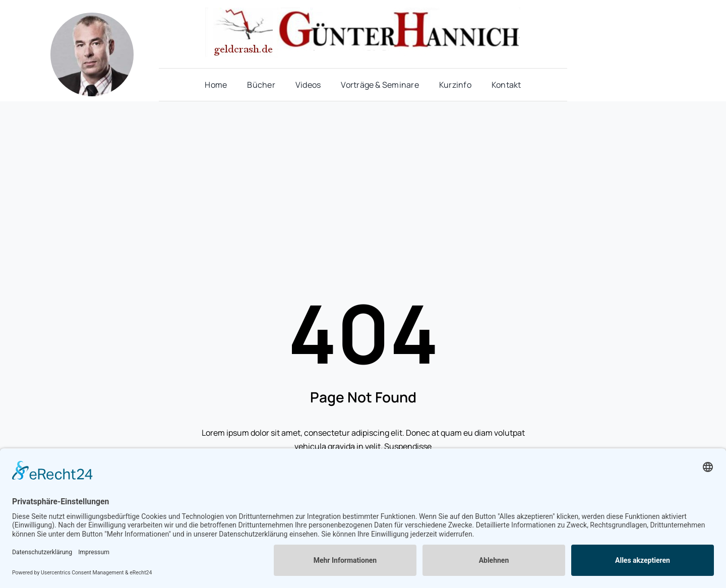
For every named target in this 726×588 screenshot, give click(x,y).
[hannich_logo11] (363, 12)
